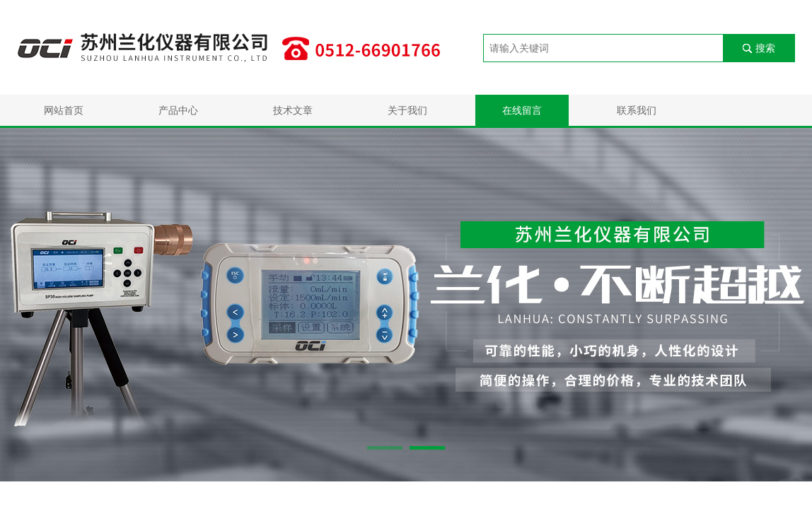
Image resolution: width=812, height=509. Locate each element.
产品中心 (178, 110)
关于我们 (407, 110)
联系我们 (637, 110)
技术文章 (293, 110)
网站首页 (64, 110)
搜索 (765, 48)
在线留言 (522, 110)
